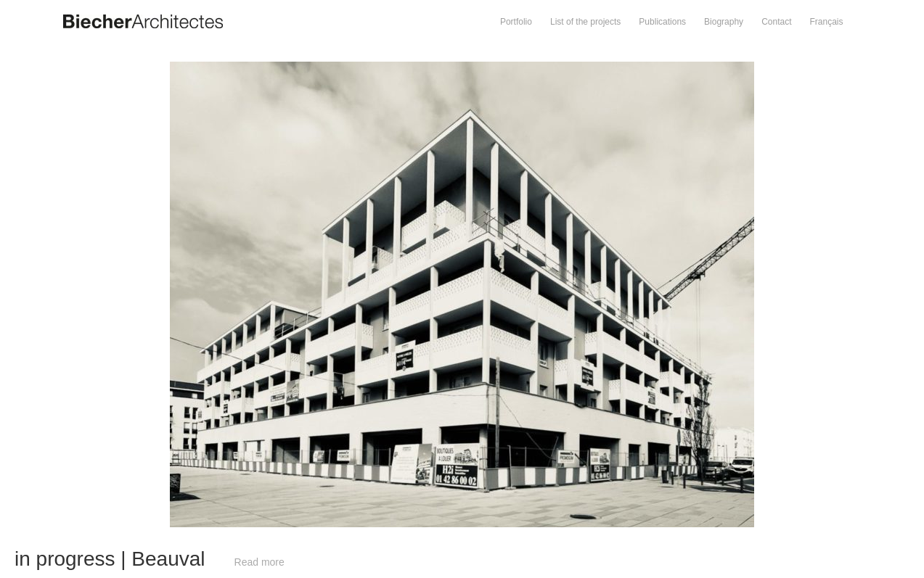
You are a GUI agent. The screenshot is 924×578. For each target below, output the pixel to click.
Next (693, 69)
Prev (231, 69)
